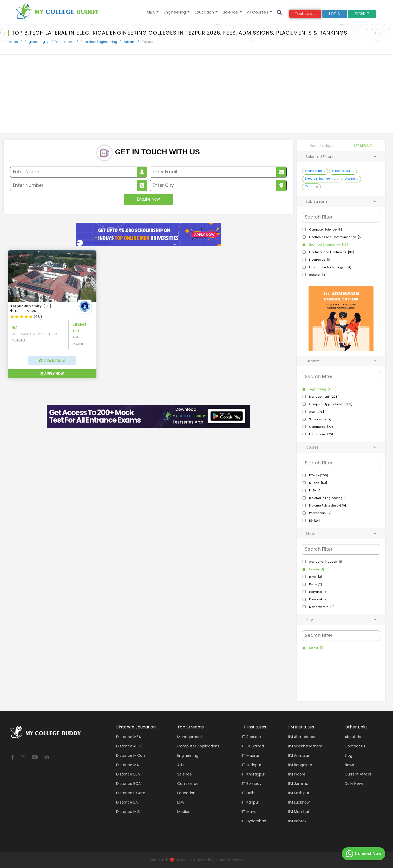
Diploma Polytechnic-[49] (327, 505)
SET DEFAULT (363, 146)
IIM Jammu (298, 784)
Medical (184, 812)
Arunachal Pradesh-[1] (325, 562)
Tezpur (310, 186)
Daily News (354, 784)
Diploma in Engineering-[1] (328, 498)
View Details (52, 361)
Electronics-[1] (319, 260)
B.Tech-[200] (318, 475)
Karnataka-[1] (319, 599)
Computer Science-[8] (325, 229)
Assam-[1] (316, 569)
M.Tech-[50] (318, 483)
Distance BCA (128, 784)
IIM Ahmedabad (302, 737)
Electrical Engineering (99, 42)
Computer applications (198, 746)
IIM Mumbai (299, 812)
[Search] (280, 12)
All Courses (258, 12)
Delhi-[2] (315, 584)
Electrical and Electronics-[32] (331, 252)
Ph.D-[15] (315, 490)
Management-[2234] (324, 397)
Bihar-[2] (315, 577)
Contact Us (355, 746)
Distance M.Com (131, 755)
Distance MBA (129, 737)
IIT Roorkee (251, 737)
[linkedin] (47, 758)
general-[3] (317, 275)
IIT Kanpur (250, 802)
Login (335, 14)
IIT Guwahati (253, 746)
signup (362, 14)
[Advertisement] (197, 94)
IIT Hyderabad (254, 821)
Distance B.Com (131, 793)
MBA (151, 12)
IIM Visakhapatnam (305, 746)
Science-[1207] (320, 419)
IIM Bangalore (300, 765)
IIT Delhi (248, 793)
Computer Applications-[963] (330, 404)
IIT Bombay (251, 784)
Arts (181, 765)
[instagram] (23, 758)
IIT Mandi (249, 812)
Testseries (305, 14)
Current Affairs (358, 774)
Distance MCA (129, 746)
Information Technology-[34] (330, 267)
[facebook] (13, 758)
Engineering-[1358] (322, 389)
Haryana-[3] (318, 592)
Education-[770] (321, 434)
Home (13, 42)
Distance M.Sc (129, 812)
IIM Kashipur (299, 793)
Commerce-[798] (321, 427)
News (349, 765)
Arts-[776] (316, 412)
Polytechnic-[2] (320, 513)
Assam (130, 42)
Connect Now (363, 854)
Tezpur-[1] (315, 648)
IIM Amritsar (299, 755)
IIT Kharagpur (253, 774)
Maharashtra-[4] (321, 607)
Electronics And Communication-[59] (336, 237)
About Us (353, 737)
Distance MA (127, 765)
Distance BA (127, 802)
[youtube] (35, 758)
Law (181, 802)
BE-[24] (314, 521)
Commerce (188, 784)
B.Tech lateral (63, 42)
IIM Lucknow (299, 802)
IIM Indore (297, 774)
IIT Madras (251, 755)
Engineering (175, 12)
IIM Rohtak (297, 821)
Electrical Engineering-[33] (328, 245)
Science (230, 12)
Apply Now (52, 374)
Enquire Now (148, 199)
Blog (348, 755)
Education (204, 12)
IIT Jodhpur (251, 765)
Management (190, 737)
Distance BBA (128, 774)
